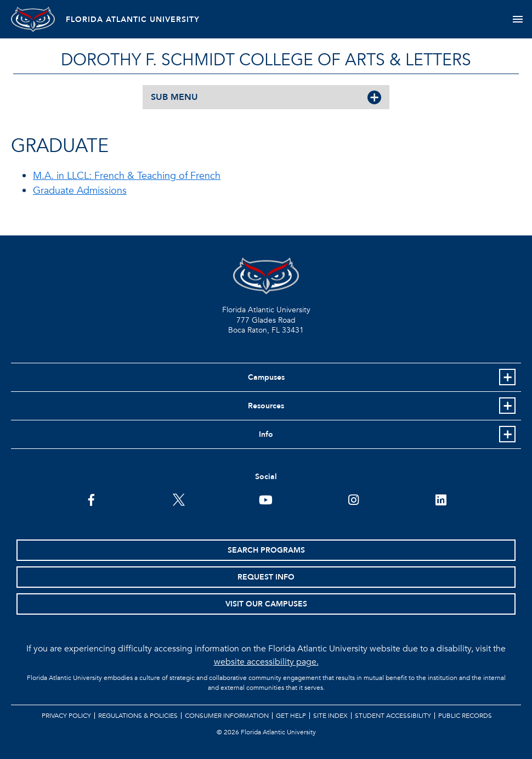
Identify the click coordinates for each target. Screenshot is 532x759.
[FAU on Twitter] (179, 499)
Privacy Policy (66, 716)
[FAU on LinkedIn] (441, 499)
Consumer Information (227, 716)
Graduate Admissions (80, 191)
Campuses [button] (266, 377)
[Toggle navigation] (517, 19)
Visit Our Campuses (266, 604)
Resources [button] (266, 406)
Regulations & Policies (138, 716)
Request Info (266, 577)
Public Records (465, 716)
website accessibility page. (266, 662)
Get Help (291, 716)
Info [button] (266, 434)
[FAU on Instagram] (353, 499)
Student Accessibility (393, 716)
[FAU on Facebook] (91, 499)
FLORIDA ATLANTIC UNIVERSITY (133, 19)
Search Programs (266, 550)
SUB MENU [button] (174, 97)
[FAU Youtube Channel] (266, 499)
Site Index (330, 716)
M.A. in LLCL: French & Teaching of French (127, 176)
